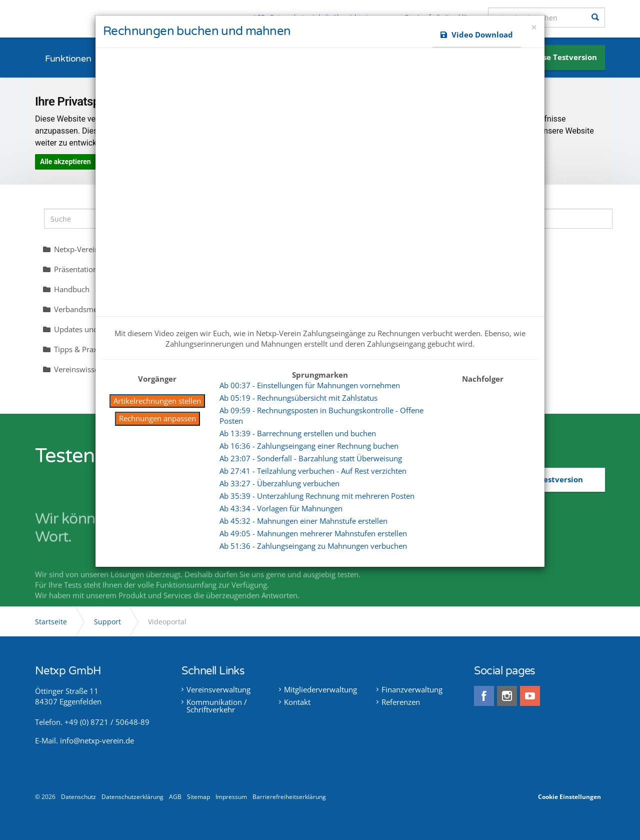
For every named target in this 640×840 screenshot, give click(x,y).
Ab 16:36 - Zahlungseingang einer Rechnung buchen (309, 446)
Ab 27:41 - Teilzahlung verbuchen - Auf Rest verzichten (313, 471)
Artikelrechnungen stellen (157, 401)
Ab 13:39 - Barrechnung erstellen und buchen (298, 433)
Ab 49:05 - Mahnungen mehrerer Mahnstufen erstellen (313, 533)
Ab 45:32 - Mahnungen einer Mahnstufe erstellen (303, 521)
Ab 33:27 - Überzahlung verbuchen (279, 483)
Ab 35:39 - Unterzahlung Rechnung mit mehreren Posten (317, 496)
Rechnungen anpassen (157, 418)
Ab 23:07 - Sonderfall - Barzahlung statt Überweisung (311, 458)
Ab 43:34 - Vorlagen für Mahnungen (281, 508)
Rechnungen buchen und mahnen (197, 31)
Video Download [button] (477, 35)
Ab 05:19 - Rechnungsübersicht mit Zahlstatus (298, 398)
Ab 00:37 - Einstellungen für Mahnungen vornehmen (310, 385)
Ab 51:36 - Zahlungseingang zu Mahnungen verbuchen (313, 546)
